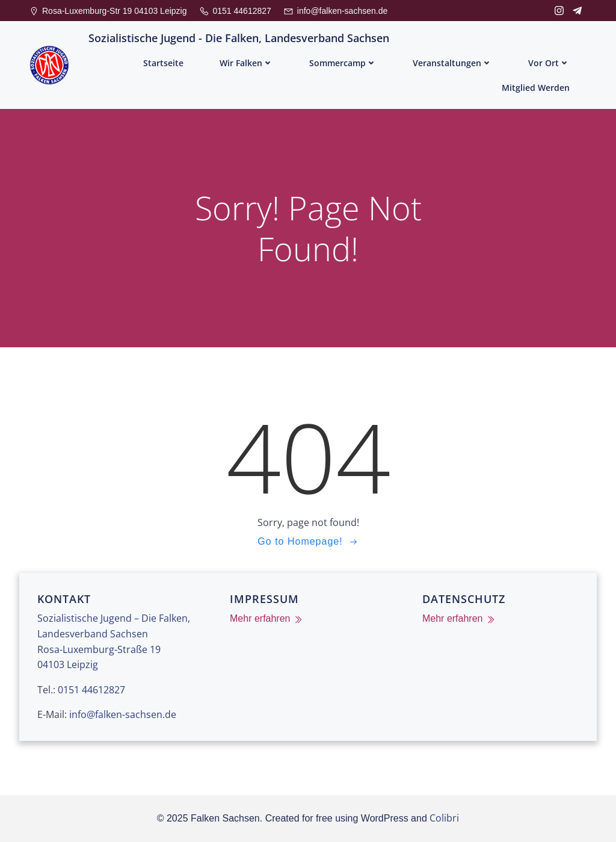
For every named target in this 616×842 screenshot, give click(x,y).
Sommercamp (343, 63)
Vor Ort (549, 63)
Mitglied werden (536, 88)
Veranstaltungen (452, 63)
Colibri (444, 818)
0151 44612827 (91, 690)
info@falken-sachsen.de (123, 714)
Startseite (163, 63)
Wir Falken (246, 63)
